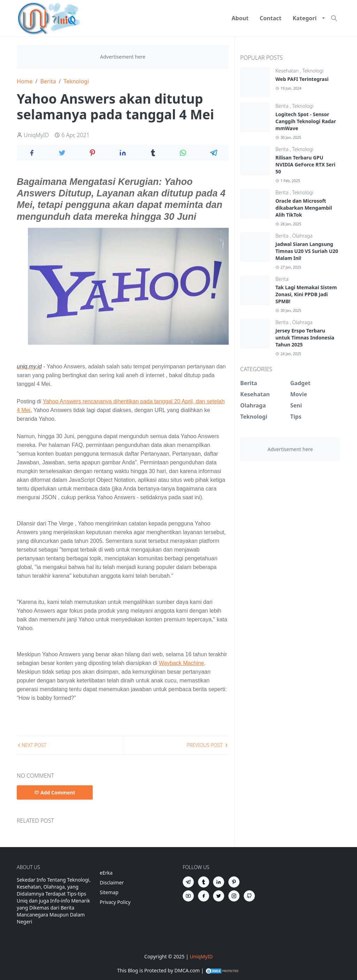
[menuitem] (240, 18)
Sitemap (109, 892)
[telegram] (188, 882)
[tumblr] (204, 882)
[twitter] (219, 896)
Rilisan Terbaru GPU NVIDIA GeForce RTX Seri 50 (305, 164)
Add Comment (55, 792)
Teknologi (313, 71)
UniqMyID (201, 956)
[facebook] (204, 896)
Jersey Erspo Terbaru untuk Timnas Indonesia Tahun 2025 (305, 338)
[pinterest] (234, 882)
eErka (106, 873)
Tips (296, 417)
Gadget (301, 383)
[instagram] (234, 896)
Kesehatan (288, 71)
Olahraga (302, 236)
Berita (283, 106)
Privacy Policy (115, 902)
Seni (296, 405)
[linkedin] (219, 882)
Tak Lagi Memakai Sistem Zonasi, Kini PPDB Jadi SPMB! (306, 294)
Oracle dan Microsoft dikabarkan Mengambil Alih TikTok (304, 208)
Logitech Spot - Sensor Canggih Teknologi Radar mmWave (306, 121)
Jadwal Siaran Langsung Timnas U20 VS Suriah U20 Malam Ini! (307, 251)
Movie (299, 394)
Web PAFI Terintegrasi (302, 79)
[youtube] (188, 896)
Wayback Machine (181, 663)
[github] (249, 896)
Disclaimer (112, 882)
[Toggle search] (334, 18)
